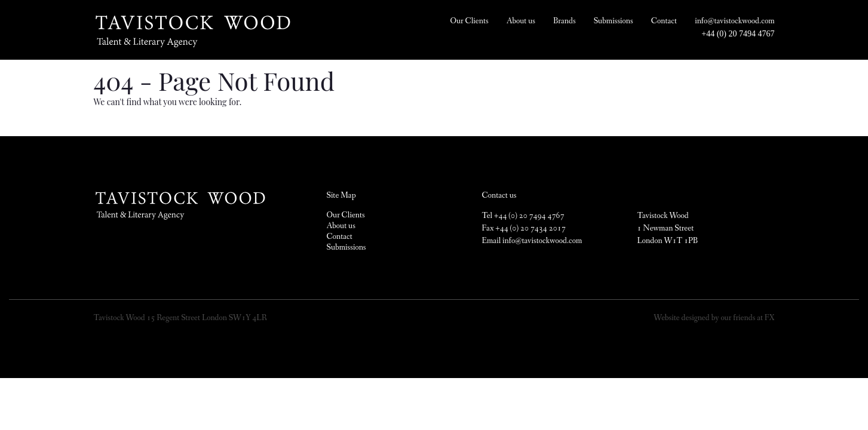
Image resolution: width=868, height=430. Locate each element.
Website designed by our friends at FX (714, 318)
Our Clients (469, 21)
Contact (664, 21)
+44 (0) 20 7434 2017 (530, 228)
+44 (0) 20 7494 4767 (738, 34)
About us (521, 21)
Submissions (614, 21)
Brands (565, 21)
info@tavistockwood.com (734, 21)
